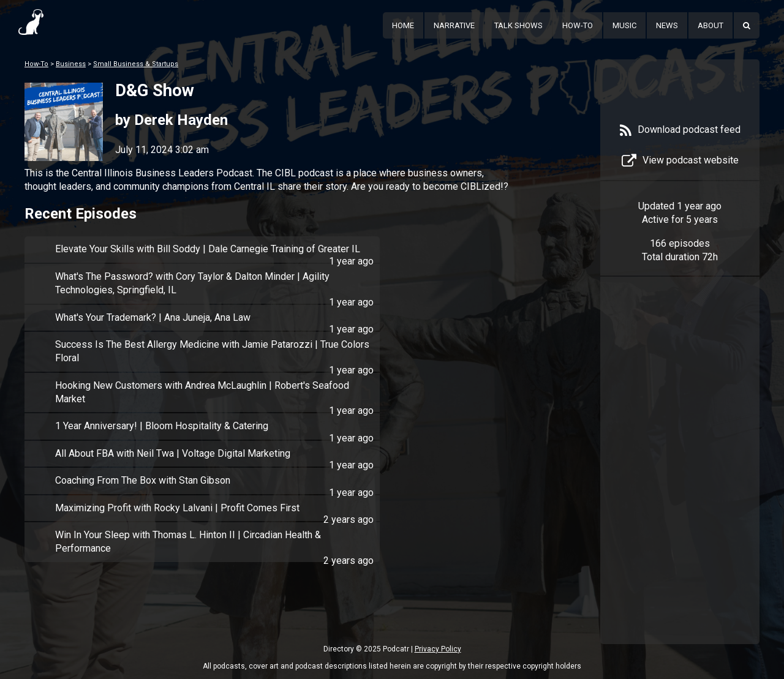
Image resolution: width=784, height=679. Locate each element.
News (667, 25)
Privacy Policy (438, 649)
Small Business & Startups (136, 64)
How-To (578, 25)
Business (71, 64)
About (710, 25)
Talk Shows (518, 25)
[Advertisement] (680, 479)
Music (624, 25)
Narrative (454, 25)
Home (403, 25)
